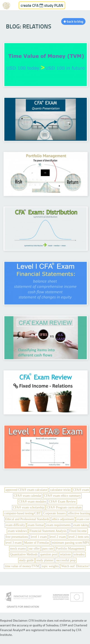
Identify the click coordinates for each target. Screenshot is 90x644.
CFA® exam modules (32, 502)
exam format (36, 525)
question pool (49, 554)
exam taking (81, 525)
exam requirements (59, 525)
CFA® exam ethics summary (62, 496)
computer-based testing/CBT (22, 513)
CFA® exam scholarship (29, 507)
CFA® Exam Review (62, 502)
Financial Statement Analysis (48, 531)
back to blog (73, 21)
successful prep (66, 560)
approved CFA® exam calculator (26, 490)
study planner (45, 560)
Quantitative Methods (24, 554)
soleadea (79, 554)
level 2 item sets (79, 537)
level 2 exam (58, 537)
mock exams (18, 549)
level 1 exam (39, 537)
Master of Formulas (37, 543)
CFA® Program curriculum (64, 507)
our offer (34, 549)
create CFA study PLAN (42, 5)
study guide (26, 560)
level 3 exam (14, 543)
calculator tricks (60, 490)
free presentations (17, 537)
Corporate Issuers (54, 513)
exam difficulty (15, 525)
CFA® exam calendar (28, 496)
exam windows (17, 531)
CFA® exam (81, 490)
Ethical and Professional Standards (27, 519)
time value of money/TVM (22, 566)
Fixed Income (78, 531)
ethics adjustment (63, 519)
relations (66, 554)
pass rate (48, 549)
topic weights (50, 566)
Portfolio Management (70, 549)
